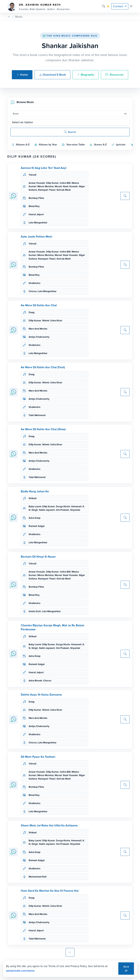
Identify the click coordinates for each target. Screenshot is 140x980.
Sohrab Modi (64, 190)
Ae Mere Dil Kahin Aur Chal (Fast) (43, 367)
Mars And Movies (38, 329)
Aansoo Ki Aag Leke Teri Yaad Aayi (44, 168)
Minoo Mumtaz (45, 186)
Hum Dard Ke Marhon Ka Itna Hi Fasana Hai (50, 891)
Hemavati (76, 506)
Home (22, 75)
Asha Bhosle (35, 681)
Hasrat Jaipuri (36, 214)
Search (70, 132)
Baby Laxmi (35, 506)
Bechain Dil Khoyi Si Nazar (38, 557)
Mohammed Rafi (38, 877)
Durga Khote (63, 506)
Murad (58, 186)
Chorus (33, 291)
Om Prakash (63, 510)
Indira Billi (65, 183)
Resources (114, 75)
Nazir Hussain (70, 186)
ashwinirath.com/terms (20, 971)
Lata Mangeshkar (38, 223)
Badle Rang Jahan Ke (35, 491)
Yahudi (32, 175)
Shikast (33, 498)
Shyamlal (75, 510)
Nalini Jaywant (47, 510)
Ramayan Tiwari (47, 190)
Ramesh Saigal (37, 526)
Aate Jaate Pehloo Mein (36, 237)
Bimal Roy (34, 206)
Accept (126, 969)
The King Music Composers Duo (70, 36)
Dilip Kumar (52, 183)
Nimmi (46, 321)
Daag (32, 312)
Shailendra (34, 283)
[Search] (103, 6)
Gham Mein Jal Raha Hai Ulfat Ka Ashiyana (49, 825)
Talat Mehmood (37, 415)
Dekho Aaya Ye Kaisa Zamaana (41, 695)
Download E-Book (52, 75)
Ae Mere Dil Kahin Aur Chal (39, 305)
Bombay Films (36, 198)
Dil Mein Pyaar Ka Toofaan (38, 757)
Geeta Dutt (35, 611)
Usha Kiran (56, 321)
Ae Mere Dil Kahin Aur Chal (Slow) (43, 429)
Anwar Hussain (37, 183)
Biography (86, 75)
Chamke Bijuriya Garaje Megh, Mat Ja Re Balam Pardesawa (53, 627)
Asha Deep (35, 518)
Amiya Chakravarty (39, 337)
